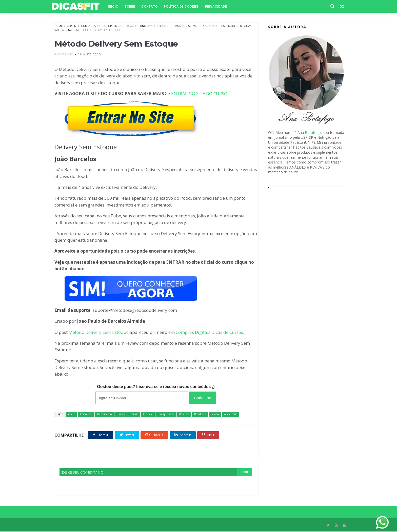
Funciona (145, 26)
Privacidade (217, 6)
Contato (151, 6)
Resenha (208, 26)
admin (72, 26)
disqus (241, 472)
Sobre (131, 6)
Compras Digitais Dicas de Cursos (209, 332)
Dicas (130, 26)
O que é (163, 26)
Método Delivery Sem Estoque (99, 332)
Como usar (89, 26)
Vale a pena (67, 30)
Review (245, 26)
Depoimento (112, 26)
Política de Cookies (183, 6)
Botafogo (313, 133)
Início (115, 6)
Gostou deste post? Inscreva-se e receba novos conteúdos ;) (154, 387)
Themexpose (56, 525)
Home (59, 26)
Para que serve (185, 26)
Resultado (227, 26)
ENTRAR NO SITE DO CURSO (199, 94)
